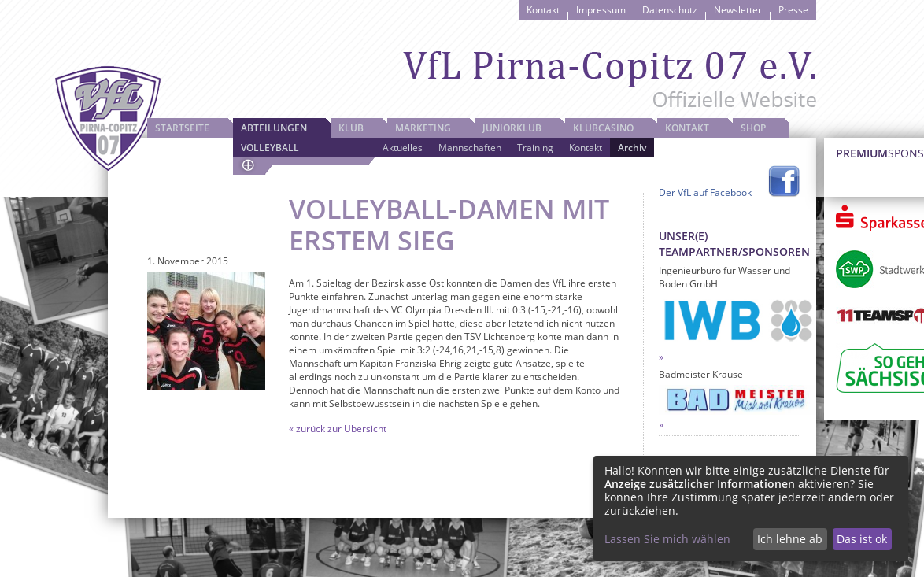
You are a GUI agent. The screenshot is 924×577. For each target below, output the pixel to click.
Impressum (601, 10)
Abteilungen (274, 128)
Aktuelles (403, 148)
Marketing (423, 128)
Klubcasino (603, 128)
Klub (351, 128)
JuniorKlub (512, 128)
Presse (793, 10)
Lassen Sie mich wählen (667, 539)
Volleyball (270, 148)
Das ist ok (862, 539)
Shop (753, 128)
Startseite (182, 128)
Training (535, 148)
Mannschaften (470, 148)
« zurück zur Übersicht (338, 429)
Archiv (632, 148)
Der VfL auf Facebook (705, 192)
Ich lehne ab (790, 539)
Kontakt (543, 10)
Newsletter (738, 10)
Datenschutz (670, 10)
